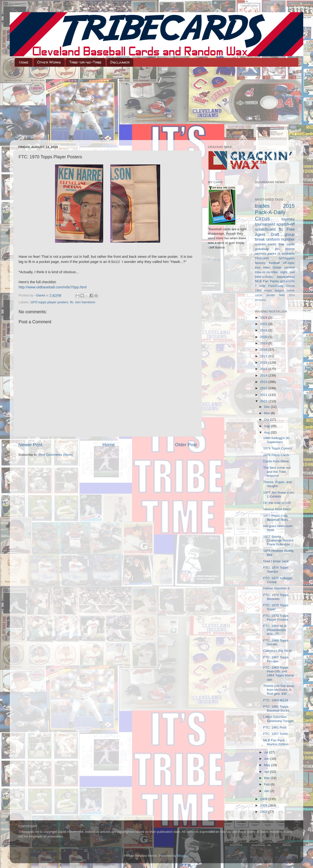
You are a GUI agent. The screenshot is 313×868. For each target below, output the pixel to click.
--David (40, 295)
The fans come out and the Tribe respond (277, 472)
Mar (267, 778)
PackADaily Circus (281, 286)
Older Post (186, 445)
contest (289, 267)
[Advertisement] (156, 103)
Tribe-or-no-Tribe (85, 62)
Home (24, 62)
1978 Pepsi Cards (276, 455)
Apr (267, 772)
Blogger (183, 856)
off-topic (289, 263)
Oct (267, 419)
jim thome (285, 249)
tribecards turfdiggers (275, 258)
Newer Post (30, 445)
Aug (268, 432)
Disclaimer (120, 62)
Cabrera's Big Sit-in (277, 651)
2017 (264, 356)
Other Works (49, 62)
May (268, 765)
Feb (267, 784)
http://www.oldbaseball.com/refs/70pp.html (53, 287)
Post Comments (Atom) (56, 455)
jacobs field (275, 295)
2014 (264, 375)
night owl (288, 272)
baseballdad (286, 277)
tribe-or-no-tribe (266, 272)
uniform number (281, 239)
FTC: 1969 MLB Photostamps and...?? (275, 630)
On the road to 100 (277, 503)
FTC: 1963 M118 (275, 700)
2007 (264, 812)
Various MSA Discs (277, 509)
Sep (268, 426)
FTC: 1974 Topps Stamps (276, 570)
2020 (264, 337)
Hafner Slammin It (276, 588)
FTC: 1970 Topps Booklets (276, 597)
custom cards (266, 244)
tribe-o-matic (264, 277)
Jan (267, 791)
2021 (264, 330)
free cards (287, 244)
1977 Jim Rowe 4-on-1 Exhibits (279, 494)
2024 (264, 318)
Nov (268, 413)
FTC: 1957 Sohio (276, 734)
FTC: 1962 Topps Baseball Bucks (276, 709)
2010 (264, 401)
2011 (264, 395)
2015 (264, 369)
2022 (264, 324)
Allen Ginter (272, 267)
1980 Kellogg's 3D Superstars (276, 440)
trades (262, 206)
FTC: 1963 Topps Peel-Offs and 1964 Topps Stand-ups (279, 673)
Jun (267, 759)
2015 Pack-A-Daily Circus (275, 212)
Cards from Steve (276, 461)
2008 (264, 805)
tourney (288, 219)
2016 (264, 363)
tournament (265, 224)
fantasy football (267, 263)
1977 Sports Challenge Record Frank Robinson (278, 540)
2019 (264, 343)
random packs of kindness (275, 254)
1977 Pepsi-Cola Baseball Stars (276, 518)
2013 (264, 382)
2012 (264, 388)
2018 (264, 350)
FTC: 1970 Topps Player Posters (276, 618)
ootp (262, 286)
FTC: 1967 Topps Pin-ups (276, 659)
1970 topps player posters (49, 302)
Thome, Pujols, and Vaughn (277, 484)
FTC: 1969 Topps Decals (276, 642)
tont (258, 267)
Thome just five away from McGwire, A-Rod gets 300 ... (279, 690)
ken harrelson (85, 302)
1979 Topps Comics (278, 448)
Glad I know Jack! (276, 561)
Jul (267, 752)
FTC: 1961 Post (275, 727)
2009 (264, 799)
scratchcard (265, 229)
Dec (268, 407)
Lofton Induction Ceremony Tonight (278, 719)
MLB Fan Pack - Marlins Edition (276, 742)
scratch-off (285, 224)
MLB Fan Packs (267, 281)
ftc (72, 302)
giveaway (262, 249)
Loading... (215, 259)
